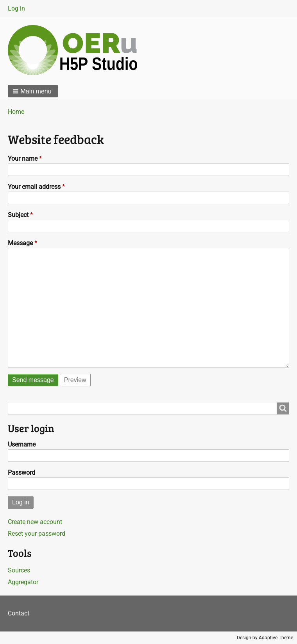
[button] (33, 91)
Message (20, 243)
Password (21, 473)
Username (22, 444)
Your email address (34, 187)
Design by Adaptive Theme (265, 638)
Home (16, 112)
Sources (19, 570)
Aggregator (23, 582)
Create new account (35, 522)
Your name (23, 159)
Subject (18, 215)
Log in (16, 8)
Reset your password (37, 534)
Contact (19, 613)
